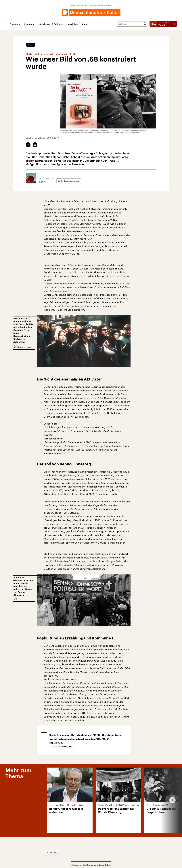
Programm (30, 24)
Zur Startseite (51, 852)
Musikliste (73, 24)
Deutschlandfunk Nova (100, 5)
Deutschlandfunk (79, 5)
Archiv (85, 24)
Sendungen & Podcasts (51, 24)
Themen (14, 24)
